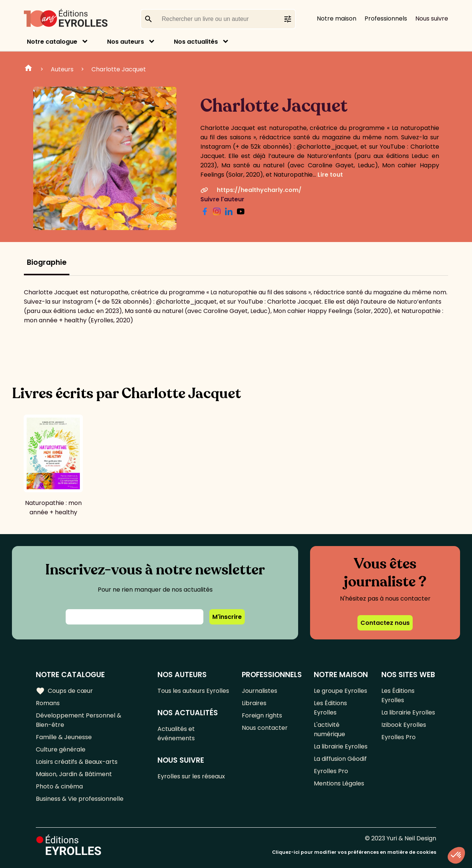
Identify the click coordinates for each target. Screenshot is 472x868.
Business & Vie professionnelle (80, 799)
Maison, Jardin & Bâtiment (74, 774)
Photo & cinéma (59, 786)
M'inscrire (227, 617)
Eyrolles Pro (331, 771)
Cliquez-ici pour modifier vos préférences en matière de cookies (354, 852)
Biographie (47, 262)
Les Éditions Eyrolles (330, 708)
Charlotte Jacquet (119, 69)
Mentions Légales (339, 783)
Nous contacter (265, 728)
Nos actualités (196, 42)
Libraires (254, 703)
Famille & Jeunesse (64, 737)
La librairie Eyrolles (341, 746)
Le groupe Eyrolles (340, 691)
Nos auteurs (126, 42)
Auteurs (62, 69)
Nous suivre (432, 18)
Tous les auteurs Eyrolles (193, 691)
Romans (48, 703)
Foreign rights (262, 715)
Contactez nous (385, 623)
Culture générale (61, 749)
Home (28, 69)
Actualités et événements (176, 734)
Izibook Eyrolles (404, 725)
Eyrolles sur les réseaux (191, 776)
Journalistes (260, 691)
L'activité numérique (329, 729)
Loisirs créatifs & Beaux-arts (77, 762)
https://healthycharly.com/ (251, 190)
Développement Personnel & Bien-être (79, 720)
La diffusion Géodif (340, 759)
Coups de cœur (64, 691)
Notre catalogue (52, 42)
